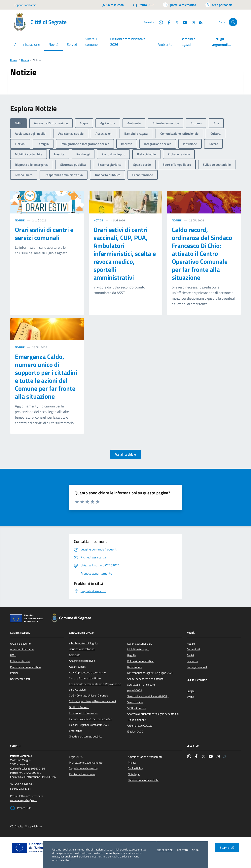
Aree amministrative (22, 649)
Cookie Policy (135, 768)
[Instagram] (191, 22)
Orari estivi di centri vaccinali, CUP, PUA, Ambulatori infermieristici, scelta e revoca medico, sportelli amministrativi (125, 253)
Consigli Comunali (197, 667)
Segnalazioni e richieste (141, 685)
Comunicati (193, 649)
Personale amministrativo (25, 667)
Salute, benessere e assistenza (145, 679)
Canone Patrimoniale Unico (85, 678)
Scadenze (192, 661)
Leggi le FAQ (76, 757)
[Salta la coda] (113, 5)
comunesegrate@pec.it (24, 800)
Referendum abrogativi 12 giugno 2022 (150, 673)
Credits (19, 827)
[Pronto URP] (143, 5)
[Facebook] (167, 22)
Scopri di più (227, 848)
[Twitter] (175, 22)
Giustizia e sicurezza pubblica (86, 736)
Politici (14, 673)
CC (12, 827)
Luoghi (191, 691)
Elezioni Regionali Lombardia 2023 (89, 725)
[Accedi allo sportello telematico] (179, 5)
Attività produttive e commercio (87, 672)
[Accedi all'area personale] (219, 5)
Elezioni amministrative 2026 (128, 42)
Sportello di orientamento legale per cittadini (153, 714)
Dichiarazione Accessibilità (143, 780)
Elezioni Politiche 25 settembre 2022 (91, 719)
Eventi (191, 697)
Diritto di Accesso (79, 707)
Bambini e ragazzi (188, 42)
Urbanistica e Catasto (140, 726)
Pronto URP (20, 808)
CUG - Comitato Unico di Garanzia (89, 696)
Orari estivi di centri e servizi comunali (44, 234)
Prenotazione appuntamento (86, 763)
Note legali (134, 774)
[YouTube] (183, 22)
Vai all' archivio (125, 454)
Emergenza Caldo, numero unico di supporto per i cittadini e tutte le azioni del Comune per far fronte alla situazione (46, 376)
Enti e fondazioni (20, 661)
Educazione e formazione (84, 713)
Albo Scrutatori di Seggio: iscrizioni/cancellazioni (83, 646)
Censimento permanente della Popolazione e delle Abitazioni (95, 687)
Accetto (182, 850)
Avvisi (190, 655)
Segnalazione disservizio (83, 768)
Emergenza (76, 731)
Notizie (20, 220)
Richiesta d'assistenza (82, 774)
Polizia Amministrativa (140, 661)
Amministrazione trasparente (145, 757)
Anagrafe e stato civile (82, 661)
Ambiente (165, 44)
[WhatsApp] (159, 22)
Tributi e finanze (137, 720)
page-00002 (135, 690)
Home (14, 60)
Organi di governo (20, 644)
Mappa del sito (33, 827)
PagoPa (132, 655)
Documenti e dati (20, 679)
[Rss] (199, 22)
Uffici (13, 655)
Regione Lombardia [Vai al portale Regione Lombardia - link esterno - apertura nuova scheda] (25, 5)
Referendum (135, 667)
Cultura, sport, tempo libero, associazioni (92, 701)
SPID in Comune (137, 708)
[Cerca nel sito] (233, 22)
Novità (25, 60)
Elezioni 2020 (135, 732)
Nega (195, 850)
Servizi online (135, 702)
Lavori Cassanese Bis (140, 644)
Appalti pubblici (78, 667)
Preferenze (165, 850)
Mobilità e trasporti (138, 649)
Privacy (132, 763)
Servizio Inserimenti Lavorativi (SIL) (148, 696)
